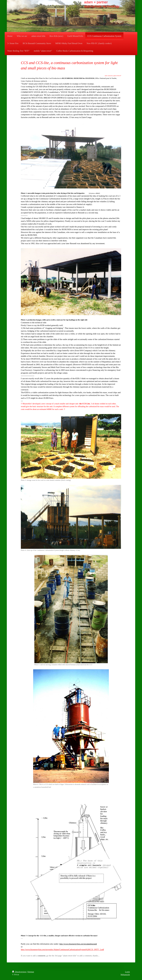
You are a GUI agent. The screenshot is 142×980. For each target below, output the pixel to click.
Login (127, 972)
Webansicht (125, 975)
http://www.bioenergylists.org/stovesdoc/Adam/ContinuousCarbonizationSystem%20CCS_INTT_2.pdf (62, 950)
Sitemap (31, 972)
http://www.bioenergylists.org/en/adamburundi (78, 944)
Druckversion (19, 972)
